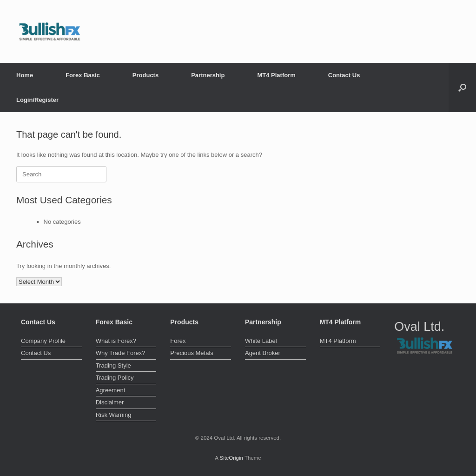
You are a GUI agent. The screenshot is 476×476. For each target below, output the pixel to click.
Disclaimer (110, 402)
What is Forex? (116, 341)
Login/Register (37, 100)
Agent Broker (263, 353)
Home (25, 75)
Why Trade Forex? (121, 353)
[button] (462, 87)
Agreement (111, 390)
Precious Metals (192, 353)
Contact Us (344, 75)
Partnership (208, 75)
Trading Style (113, 365)
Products (145, 75)
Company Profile (43, 341)
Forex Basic (83, 75)
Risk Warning (114, 415)
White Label (261, 341)
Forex (178, 341)
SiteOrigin (231, 458)
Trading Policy (115, 378)
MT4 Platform (276, 75)
